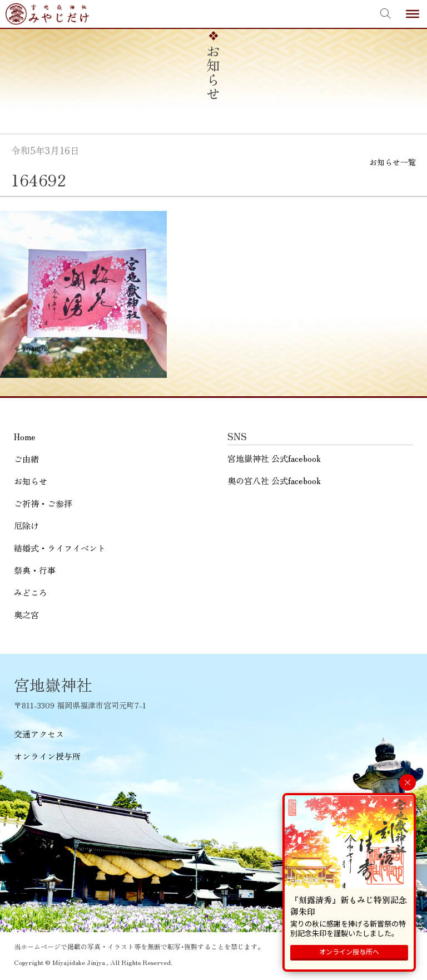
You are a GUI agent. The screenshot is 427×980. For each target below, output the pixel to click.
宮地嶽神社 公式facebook (274, 458)
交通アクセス (39, 734)
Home (25, 437)
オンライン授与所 (47, 756)
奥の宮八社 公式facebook (274, 481)
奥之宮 (26, 615)
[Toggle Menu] (413, 14)
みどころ (31, 592)
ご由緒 (26, 459)
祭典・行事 (35, 570)
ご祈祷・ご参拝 (43, 503)
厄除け (26, 526)
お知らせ (31, 481)
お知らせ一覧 (393, 162)
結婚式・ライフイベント (60, 548)
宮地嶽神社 (47, 14)
